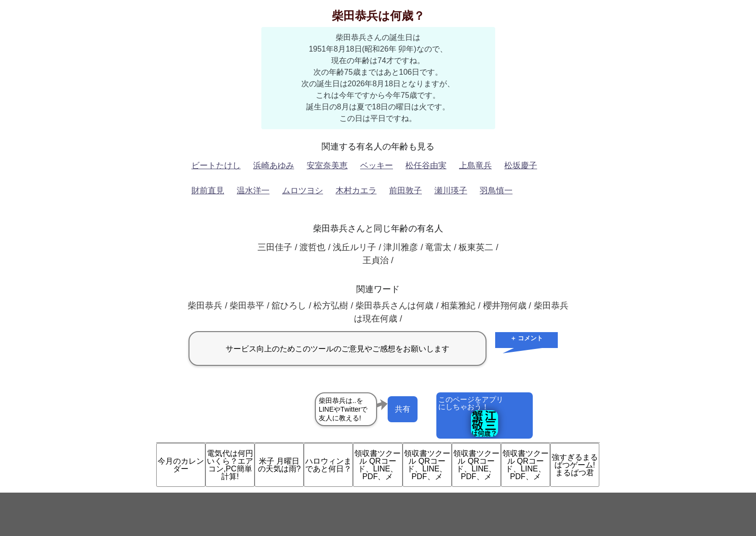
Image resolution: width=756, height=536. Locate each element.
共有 (403, 409)
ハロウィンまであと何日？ (328, 465)
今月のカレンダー (181, 465)
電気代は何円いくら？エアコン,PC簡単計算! (230, 465)
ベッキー (377, 166)
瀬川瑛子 (451, 191)
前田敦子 (405, 191)
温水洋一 (253, 191)
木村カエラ (356, 191)
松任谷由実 (426, 166)
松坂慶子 (521, 166)
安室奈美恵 (327, 166)
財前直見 (208, 191)
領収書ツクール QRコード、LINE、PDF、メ (378, 465)
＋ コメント (527, 338)
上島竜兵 (475, 166)
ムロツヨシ (303, 191)
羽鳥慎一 (496, 191)
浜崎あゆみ (274, 166)
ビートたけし (216, 166)
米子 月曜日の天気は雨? (279, 465)
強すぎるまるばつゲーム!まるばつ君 (575, 465)
